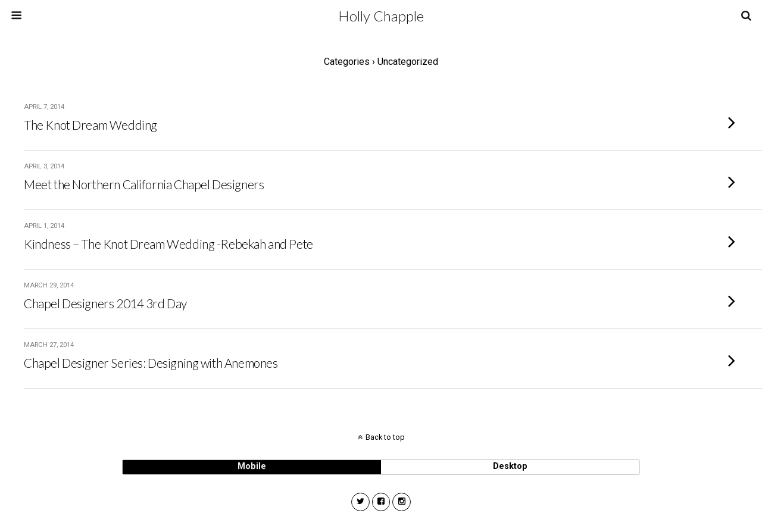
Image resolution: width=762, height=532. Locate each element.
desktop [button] (510, 466)
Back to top (385, 437)
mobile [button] (252, 466)
